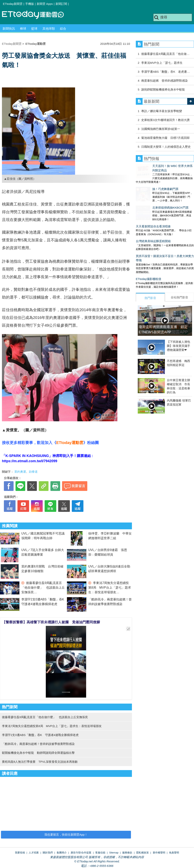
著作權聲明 (159, 853)
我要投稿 (20, 853)
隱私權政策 (142, 853)
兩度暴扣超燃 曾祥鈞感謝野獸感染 (165, 81)
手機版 (30, 4)
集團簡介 (62, 853)
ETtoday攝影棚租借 (149, 263)
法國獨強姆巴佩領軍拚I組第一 (161, 129)
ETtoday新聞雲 (13, 4)
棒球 (23, 29)
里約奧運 (20, 472)
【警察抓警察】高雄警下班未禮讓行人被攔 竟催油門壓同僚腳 (51, 622)
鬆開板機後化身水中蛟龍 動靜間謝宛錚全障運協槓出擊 (38, 753)
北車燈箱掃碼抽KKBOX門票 (154, 196)
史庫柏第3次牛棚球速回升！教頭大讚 (165, 120)
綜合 (63, 29)
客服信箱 (100, 853)
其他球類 (49, 29)
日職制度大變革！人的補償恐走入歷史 (166, 147)
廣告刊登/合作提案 (81, 853)
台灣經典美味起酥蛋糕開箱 (153, 225)
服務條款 (127, 853)
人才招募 (34, 853)
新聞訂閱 (61, 4)
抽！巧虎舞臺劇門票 (149, 181)
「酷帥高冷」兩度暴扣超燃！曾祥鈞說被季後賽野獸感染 (38, 744)
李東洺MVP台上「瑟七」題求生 (162, 63)
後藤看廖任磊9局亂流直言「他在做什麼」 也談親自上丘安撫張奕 (43, 588)
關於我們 (48, 853)
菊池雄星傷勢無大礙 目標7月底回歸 (165, 138)
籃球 (34, 29)
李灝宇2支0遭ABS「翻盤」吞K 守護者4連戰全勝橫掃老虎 (40, 735)
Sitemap (114, 853)
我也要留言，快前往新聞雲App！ (66, 835)
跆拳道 (33, 472)
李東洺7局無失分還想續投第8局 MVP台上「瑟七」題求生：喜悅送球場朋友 (110, 588)
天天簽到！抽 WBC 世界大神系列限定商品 (163, 166)
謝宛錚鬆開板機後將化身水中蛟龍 (163, 89)
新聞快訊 (9, 29)
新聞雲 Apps (45, 4)
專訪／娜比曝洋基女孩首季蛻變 (162, 111)
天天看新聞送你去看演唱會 (153, 210)
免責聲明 (174, 853)
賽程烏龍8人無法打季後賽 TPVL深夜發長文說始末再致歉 (40, 762)
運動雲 (36, 15)
